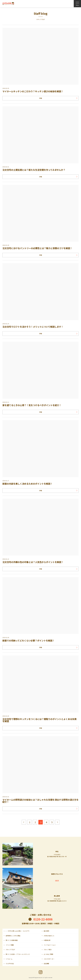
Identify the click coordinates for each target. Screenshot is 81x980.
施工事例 (46, 931)
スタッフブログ (10, 949)
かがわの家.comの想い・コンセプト (19, 931)
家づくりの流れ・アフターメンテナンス (18, 954)
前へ (24, 822)
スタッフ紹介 (48, 949)
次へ (57, 822)
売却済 (57, 880)
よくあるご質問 (48, 954)
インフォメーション (50, 945)
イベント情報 (10, 945)
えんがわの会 (10, 963)
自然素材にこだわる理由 (13, 936)
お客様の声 (47, 940)
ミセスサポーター (49, 959)
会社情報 (46, 963)
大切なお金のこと (49, 936)
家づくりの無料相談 (12, 940)
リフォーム (9, 959)
